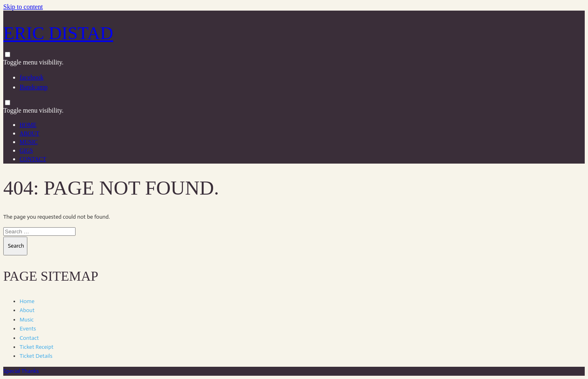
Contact (33, 159)
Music (29, 142)
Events (28, 329)
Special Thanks (21, 371)
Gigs (26, 151)
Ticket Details (36, 356)
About (29, 134)
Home (28, 125)
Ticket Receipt (37, 347)
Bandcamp (33, 87)
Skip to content (23, 7)
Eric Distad (58, 33)
